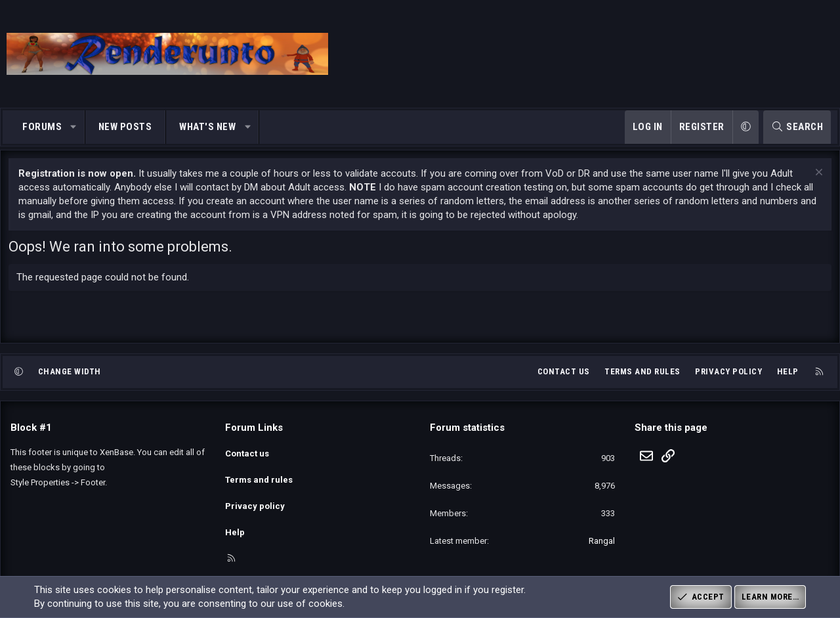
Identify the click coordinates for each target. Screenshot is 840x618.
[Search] (797, 127)
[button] (74, 127)
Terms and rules (642, 380)
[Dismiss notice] (815, 182)
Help (788, 380)
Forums (42, 127)
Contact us (564, 380)
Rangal (602, 549)
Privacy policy (728, 380)
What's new (207, 127)
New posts (125, 127)
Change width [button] (70, 380)
